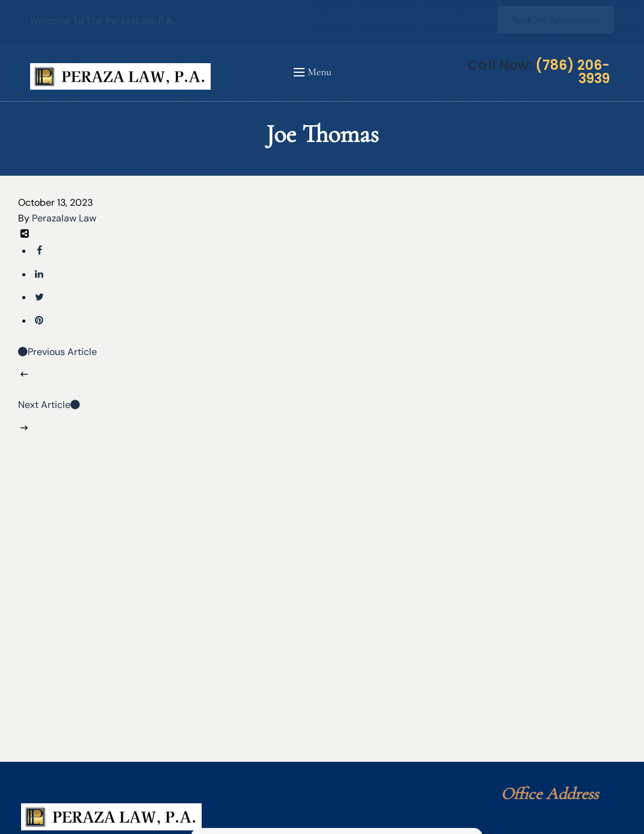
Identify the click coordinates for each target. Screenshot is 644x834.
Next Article (49, 405)
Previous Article (57, 352)
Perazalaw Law (64, 218)
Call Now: (539, 72)
